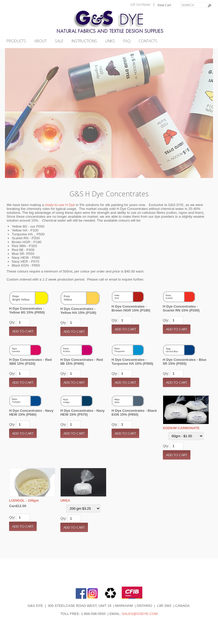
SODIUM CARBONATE (181, 428)
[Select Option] (186, 436)
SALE (59, 41)
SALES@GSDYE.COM (140, 614)
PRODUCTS (16, 41)
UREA (65, 500)
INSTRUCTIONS (84, 41)
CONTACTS (148, 41)
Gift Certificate (140, 5)
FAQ (127, 41)
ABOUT (40, 41)
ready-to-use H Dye (60, 205)
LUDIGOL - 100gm (24, 500)
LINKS (110, 41)
